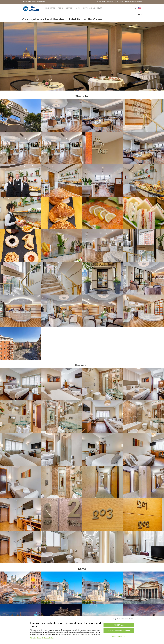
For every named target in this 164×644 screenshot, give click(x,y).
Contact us (110, 2)
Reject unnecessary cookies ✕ (124, 619)
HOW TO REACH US (89, 8)
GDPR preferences (119, 636)
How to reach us (101, 2)
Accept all (119, 625)
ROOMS (61, 8)
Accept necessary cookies (119, 631)
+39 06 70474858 (119, 2)
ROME (78, 8)
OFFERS (53, 8)
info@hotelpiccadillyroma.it (134, 2)
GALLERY (99, 8)
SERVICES (69, 8)
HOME (47, 8)
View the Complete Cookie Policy (42, 638)
